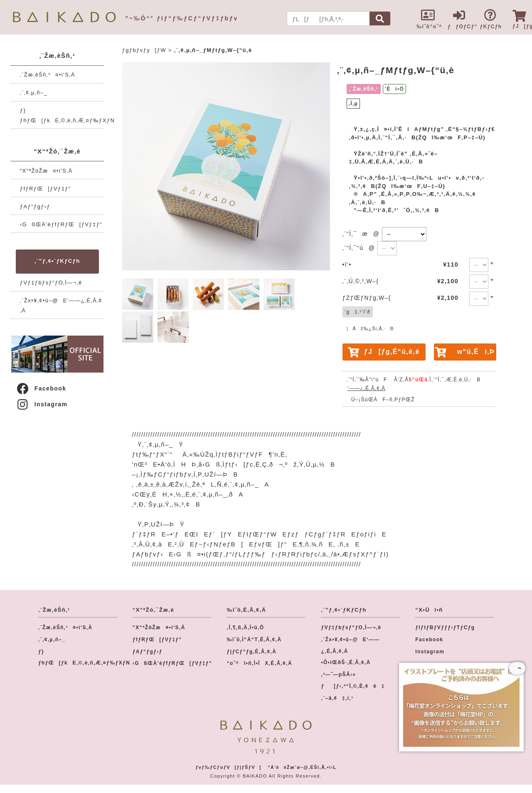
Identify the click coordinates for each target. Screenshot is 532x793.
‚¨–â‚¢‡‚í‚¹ (337, 698)
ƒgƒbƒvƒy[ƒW (144, 50)
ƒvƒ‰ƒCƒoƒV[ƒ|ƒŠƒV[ (228, 767)
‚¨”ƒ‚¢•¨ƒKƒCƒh (57, 261)
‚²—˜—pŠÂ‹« (338, 674)
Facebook (41, 388)
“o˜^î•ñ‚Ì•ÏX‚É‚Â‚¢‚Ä (260, 663)
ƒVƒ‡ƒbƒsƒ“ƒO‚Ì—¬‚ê (51, 283)
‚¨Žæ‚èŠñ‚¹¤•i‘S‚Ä (48, 75)
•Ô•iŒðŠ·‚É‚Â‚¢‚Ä (346, 662)
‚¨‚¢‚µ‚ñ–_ (34, 93)
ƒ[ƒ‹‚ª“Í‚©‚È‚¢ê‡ (353, 686)
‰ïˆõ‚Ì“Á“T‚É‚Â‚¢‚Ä (254, 640)
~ (517, 668)
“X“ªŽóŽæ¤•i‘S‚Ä (46, 171)
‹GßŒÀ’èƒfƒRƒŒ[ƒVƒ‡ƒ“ (61, 224)
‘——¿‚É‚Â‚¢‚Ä (367, 388)
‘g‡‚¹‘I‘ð (358, 312)
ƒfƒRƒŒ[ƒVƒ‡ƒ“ (46, 189)
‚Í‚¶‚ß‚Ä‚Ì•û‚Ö (246, 627)
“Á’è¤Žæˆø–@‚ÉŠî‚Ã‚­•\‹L (302, 767)
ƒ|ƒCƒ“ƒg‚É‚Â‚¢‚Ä (252, 652)
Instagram (42, 404)
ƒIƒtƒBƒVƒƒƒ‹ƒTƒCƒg (445, 627)
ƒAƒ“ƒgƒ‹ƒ (38, 206)
